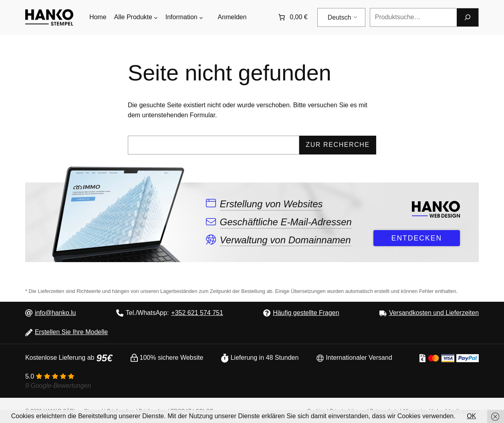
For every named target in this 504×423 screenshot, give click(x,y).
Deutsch (340, 17)
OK (471, 416)
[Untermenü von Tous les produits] (156, 18)
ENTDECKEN (417, 238)
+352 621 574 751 (197, 313)
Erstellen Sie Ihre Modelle (71, 332)
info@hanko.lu (55, 313)
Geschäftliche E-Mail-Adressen (285, 222)
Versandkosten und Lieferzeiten (434, 313)
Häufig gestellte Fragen (306, 313)
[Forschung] (468, 17)
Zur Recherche (338, 145)
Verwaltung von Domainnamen (285, 240)
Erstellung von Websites (271, 204)
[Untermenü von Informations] (201, 18)
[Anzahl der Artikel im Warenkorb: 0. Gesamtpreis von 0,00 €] (292, 17)
